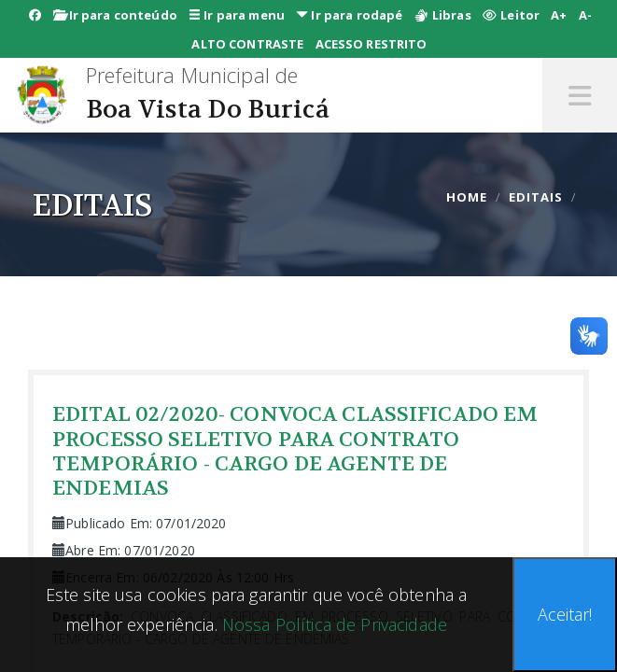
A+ (559, 15)
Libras (443, 15)
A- (585, 15)
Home (467, 197)
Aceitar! (565, 614)
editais (536, 197)
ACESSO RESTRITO (372, 44)
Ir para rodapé (349, 15)
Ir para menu (237, 15)
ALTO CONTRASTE (247, 44)
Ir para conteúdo (115, 15)
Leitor (511, 15)
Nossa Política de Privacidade (332, 624)
